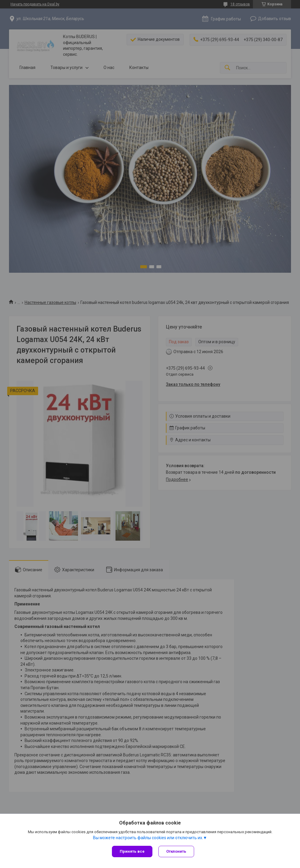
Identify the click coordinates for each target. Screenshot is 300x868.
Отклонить (176, 851)
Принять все (132, 851)
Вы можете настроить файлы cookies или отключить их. (148, 838)
